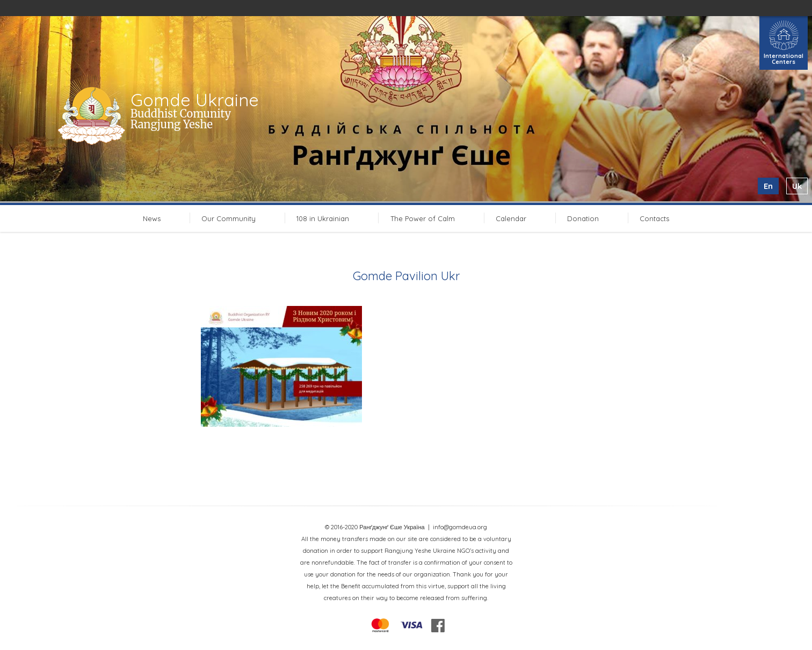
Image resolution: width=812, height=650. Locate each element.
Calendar (511, 218)
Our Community (229, 218)
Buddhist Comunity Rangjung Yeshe (181, 119)
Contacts (654, 218)
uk (797, 186)
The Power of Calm (423, 218)
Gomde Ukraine (195, 100)
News (152, 218)
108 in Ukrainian (323, 218)
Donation (583, 218)
